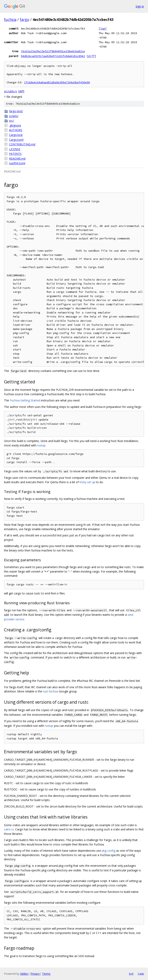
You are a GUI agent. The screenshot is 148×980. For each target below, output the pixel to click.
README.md (17, 159)
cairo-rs (9, 829)
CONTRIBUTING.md (22, 144)
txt (131, 974)
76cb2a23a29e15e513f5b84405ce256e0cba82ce (53, 51)
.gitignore (15, 125)
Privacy (35, 974)
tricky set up (87, 482)
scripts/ (14, 116)
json (141, 974)
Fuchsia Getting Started (25, 400)
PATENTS (15, 154)
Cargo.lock (16, 135)
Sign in (140, 6)
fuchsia (10, 19)
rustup (41, 445)
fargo (25, 19)
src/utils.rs (11, 91)
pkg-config (109, 851)
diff (91, 56)
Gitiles (24, 974)
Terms (46, 974)
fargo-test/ (16, 111)
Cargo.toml (16, 140)
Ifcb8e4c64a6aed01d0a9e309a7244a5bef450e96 (57, 82)
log (103, 29)
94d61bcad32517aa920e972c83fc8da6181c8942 (53, 56)
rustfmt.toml (17, 163)
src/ (11, 121)
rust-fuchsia (50, 691)
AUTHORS (16, 130)
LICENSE (15, 149)
